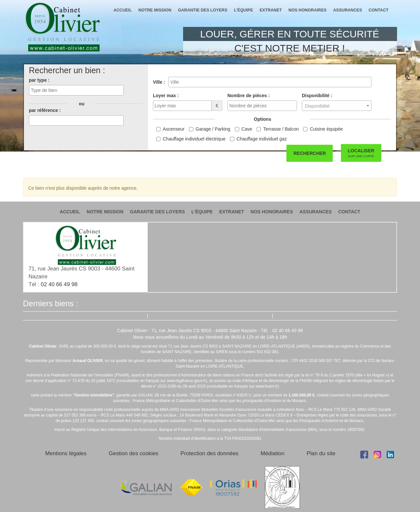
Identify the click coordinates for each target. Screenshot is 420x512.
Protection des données (209, 453)
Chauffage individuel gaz (262, 139)
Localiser (361, 153)
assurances (347, 10)
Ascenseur (174, 129)
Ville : (159, 82)
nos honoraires (307, 10)
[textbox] (337, 106)
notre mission (155, 10)
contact (378, 10)
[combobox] (76, 90)
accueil (123, 10)
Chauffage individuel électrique (194, 139)
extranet (271, 10)
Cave (247, 129)
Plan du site (321, 453)
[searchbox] (76, 90)
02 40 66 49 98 (59, 284)
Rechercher (310, 153)
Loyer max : (166, 96)
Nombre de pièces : (249, 96)
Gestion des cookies (133, 453)
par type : (39, 80)
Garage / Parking (213, 129)
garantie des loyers (202, 10)
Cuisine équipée (326, 129)
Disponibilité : (317, 96)
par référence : (45, 110)
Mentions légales (66, 453)
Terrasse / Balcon (281, 129)
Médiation (273, 453)
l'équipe (243, 10)
